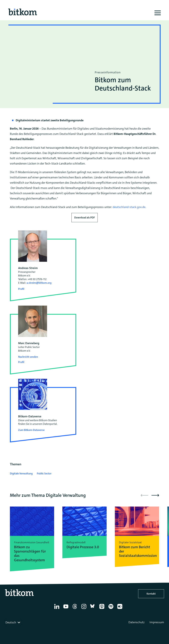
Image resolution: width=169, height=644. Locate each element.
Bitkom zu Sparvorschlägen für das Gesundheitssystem (30, 554)
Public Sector (44, 473)
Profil (21, 289)
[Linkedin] (57, 609)
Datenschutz (136, 622)
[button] (155, 495)
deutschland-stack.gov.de (129, 207)
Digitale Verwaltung (21, 473)
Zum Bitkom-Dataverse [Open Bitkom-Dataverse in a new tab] (31, 430)
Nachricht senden (28, 357)
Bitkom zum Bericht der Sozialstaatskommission (137, 551)
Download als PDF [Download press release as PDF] (85, 217)
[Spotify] (111, 609)
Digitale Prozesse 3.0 (83, 547)
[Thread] (75, 609)
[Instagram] (84, 609)
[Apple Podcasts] (102, 609)
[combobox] (13, 622)
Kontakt (151, 594)
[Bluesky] (93, 609)
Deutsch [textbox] (11, 622)
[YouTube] (66, 609)
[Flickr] (120, 609)
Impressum (157, 622)
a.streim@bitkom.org (39, 283)
